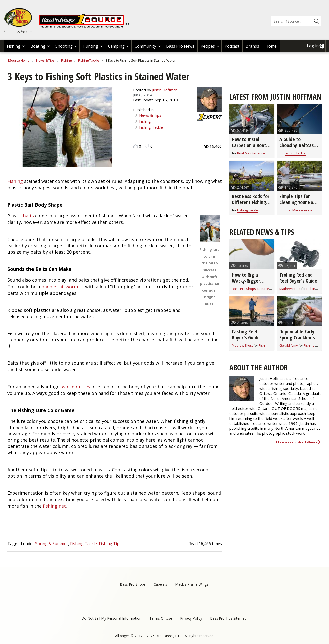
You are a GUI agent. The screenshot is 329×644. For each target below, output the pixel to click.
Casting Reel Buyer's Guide (246, 335)
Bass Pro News (180, 46)
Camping (116, 46)
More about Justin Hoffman (296, 442)
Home (271, 46)
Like (136, 146)
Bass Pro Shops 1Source (251, 289)
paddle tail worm (60, 287)
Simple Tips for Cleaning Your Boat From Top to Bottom (298, 205)
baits (28, 216)
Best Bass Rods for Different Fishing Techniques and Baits (251, 205)
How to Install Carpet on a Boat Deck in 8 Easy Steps (249, 148)
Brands (252, 46)
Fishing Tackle (89, 60)
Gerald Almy (289, 345)
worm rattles (76, 387)
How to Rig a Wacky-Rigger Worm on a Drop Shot (248, 284)
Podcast (232, 46)
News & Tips (45, 60)
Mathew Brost (290, 289)
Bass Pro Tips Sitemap (228, 618)
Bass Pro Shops (133, 584)
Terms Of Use (161, 618)
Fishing (14, 46)
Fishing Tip (109, 544)
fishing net (54, 506)
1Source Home (19, 60)
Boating (38, 46)
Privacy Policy (191, 618)
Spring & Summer (52, 544)
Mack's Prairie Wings (192, 584)
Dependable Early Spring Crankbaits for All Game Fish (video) (297, 341)
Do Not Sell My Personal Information (111, 618)
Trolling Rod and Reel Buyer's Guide (298, 278)
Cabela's (160, 584)
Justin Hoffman (165, 90)
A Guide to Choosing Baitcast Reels (297, 145)
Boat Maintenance (251, 153)
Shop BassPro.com (18, 32)
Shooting (64, 46)
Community (145, 46)
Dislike (147, 146)
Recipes (208, 46)
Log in (313, 46)
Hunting (90, 46)
